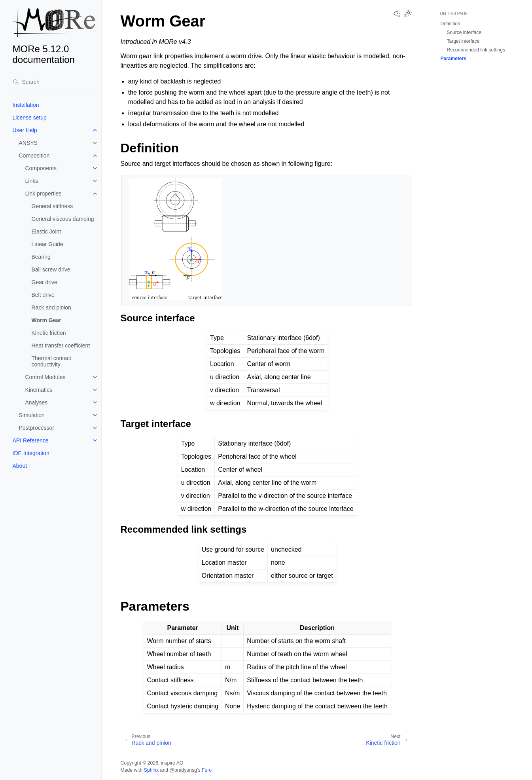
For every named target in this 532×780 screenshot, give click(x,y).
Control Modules (45, 377)
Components (41, 168)
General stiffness (52, 206)
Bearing (41, 257)
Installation (26, 105)
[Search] (54, 82)
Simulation (32, 415)
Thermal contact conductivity (51, 361)
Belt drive (43, 295)
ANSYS (28, 143)
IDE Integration (31, 453)
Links (32, 181)
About (20, 466)
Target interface (463, 41)
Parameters (453, 59)
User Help (25, 130)
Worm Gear (46, 320)
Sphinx (151, 770)
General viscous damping (63, 219)
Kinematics (39, 390)
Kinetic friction (49, 333)
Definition (451, 24)
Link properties (44, 194)
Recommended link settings (476, 50)
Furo (207, 770)
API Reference (31, 440)
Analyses (37, 402)
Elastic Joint (46, 232)
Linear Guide (47, 244)
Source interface (464, 32)
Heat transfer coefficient (61, 345)
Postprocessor (37, 428)
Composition (34, 156)
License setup (30, 118)
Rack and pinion (51, 307)
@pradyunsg (183, 770)
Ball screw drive (51, 269)
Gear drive (44, 282)
